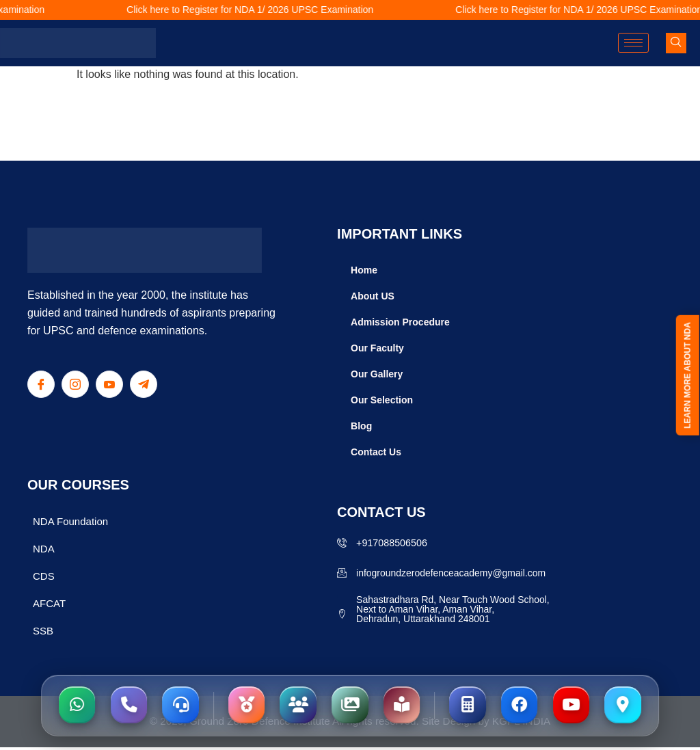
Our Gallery (377, 374)
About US (373, 296)
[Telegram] (144, 384)
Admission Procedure (400, 322)
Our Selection (382, 400)
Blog (361, 426)
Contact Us (376, 452)
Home (364, 270)
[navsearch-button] (676, 43)
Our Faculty (377, 348)
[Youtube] (109, 384)
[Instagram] (75, 384)
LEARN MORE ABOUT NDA (688, 377)
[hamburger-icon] (633, 43)
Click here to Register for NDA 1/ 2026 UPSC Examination (259, 10)
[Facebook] (41, 384)
